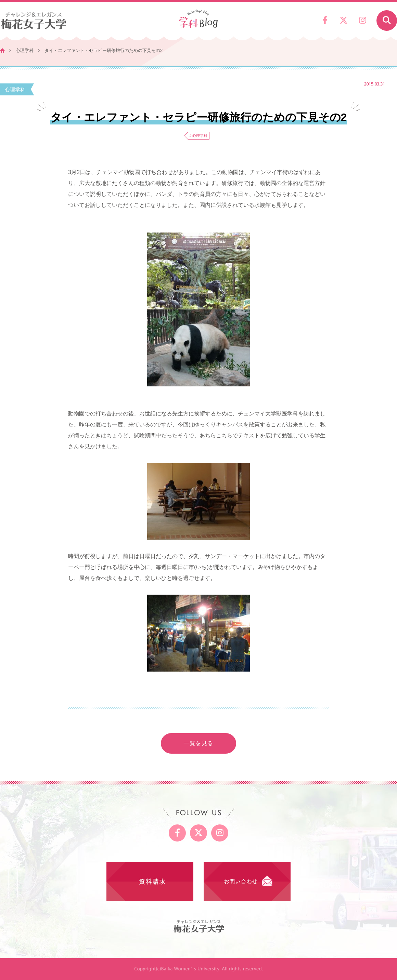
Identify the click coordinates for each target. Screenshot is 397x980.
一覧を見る (198, 743)
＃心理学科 (198, 135)
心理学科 (25, 50)
